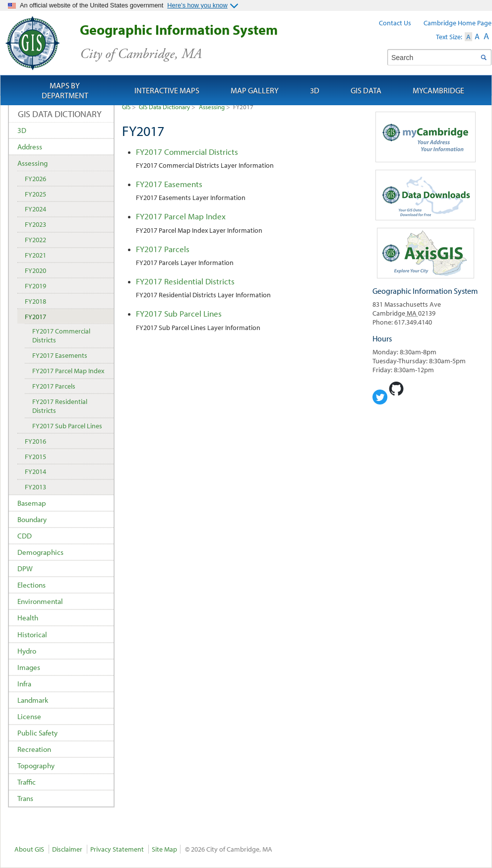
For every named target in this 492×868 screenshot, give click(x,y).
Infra (24, 684)
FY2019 (35, 286)
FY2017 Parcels (163, 249)
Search (483, 57)
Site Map (164, 849)
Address (30, 147)
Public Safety (37, 733)
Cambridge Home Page (458, 23)
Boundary (32, 519)
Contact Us (395, 23)
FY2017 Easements (169, 184)
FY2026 (35, 179)
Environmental (40, 601)
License (29, 716)
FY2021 (35, 255)
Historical (32, 634)
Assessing (212, 107)
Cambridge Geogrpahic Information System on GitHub (396, 389)
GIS (126, 107)
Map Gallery (255, 90)
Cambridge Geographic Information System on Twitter (380, 397)
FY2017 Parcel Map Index (181, 216)
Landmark (33, 700)
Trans (25, 798)
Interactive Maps (167, 90)
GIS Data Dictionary (164, 107)
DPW (25, 568)
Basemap (32, 503)
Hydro (27, 651)
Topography (36, 766)
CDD (25, 536)
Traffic (27, 782)
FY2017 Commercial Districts (187, 152)
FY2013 (35, 487)
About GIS (29, 849)
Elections (31, 585)
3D (22, 130)
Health (28, 618)
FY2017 (35, 317)
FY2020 (35, 270)
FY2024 (35, 209)
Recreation (34, 749)
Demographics (40, 552)
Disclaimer (67, 849)
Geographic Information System (196, 42)
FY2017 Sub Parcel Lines (179, 313)
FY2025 (35, 194)
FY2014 (35, 471)
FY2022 (35, 240)
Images (29, 667)
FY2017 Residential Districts (185, 281)
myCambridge (438, 90)
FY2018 (35, 301)
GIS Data (366, 90)
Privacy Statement (117, 849)
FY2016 (35, 441)
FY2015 (35, 457)
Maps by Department (65, 90)
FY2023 (35, 224)
